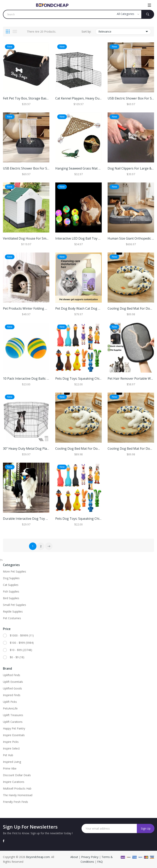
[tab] (8, 32)
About (75, 857)
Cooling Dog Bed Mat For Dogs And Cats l (86, 448)
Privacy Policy (90, 857)
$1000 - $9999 (22, 635)
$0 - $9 (17, 657)
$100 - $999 (22, 643)
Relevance (123, 32)
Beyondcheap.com (38, 857)
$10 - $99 (21, 650)
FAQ (100, 862)
